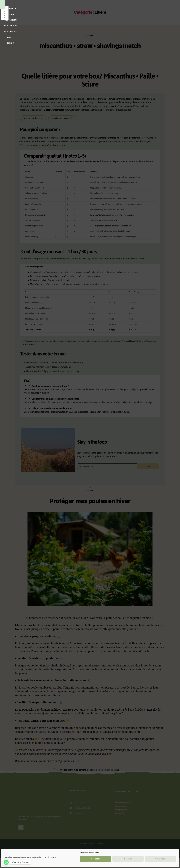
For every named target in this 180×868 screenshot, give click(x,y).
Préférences (161, 859)
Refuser (128, 859)
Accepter (96, 859)
